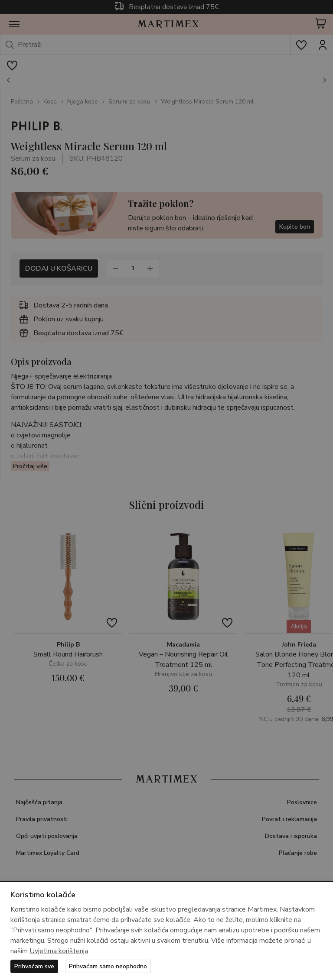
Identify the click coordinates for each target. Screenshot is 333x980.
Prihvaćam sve (34, 966)
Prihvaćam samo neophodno (108, 966)
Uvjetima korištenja (59, 951)
